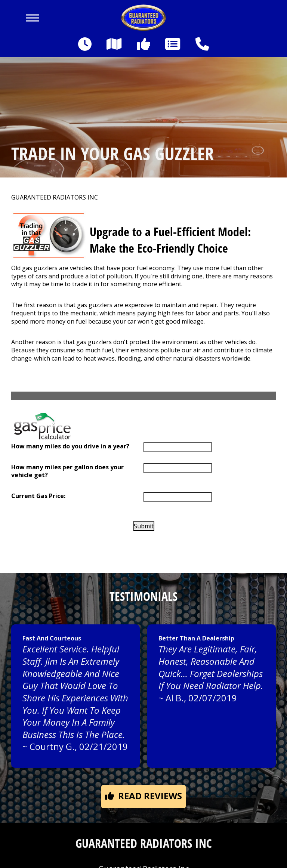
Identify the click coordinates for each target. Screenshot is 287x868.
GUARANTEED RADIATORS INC (55, 197)
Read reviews (143, 796)
